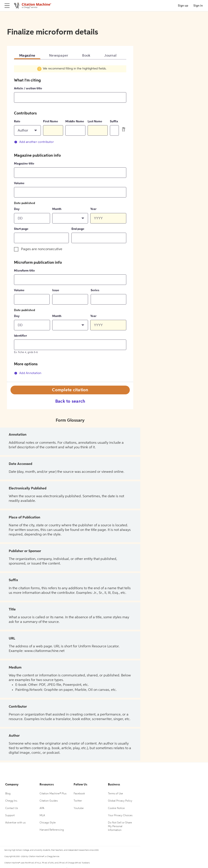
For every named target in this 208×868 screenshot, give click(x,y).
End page (78, 229)
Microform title (24, 271)
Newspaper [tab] (59, 56)
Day (17, 209)
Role (17, 121)
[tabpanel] (70, 223)
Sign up (183, 6)
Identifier (20, 336)
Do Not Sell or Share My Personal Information (120, 826)
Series (95, 290)
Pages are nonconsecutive (42, 249)
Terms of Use (115, 794)
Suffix (114, 121)
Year (93, 209)
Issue (56, 290)
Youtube (79, 808)
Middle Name (75, 121)
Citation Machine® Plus (53, 794)
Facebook (79, 794)
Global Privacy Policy (120, 801)
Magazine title (24, 164)
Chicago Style (48, 823)
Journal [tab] (110, 56)
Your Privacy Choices (120, 816)
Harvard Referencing (52, 830)
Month (57, 209)
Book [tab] (86, 56)
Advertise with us (15, 823)
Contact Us (12, 808)
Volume (19, 183)
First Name (51, 121)
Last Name (95, 121)
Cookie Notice (116, 808)
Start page (21, 229)
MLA (42, 816)
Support (10, 816)
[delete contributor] (124, 129)
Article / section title (28, 88)
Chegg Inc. (12, 801)
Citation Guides (49, 801)
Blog (8, 794)
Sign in (198, 6)
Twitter (78, 801)
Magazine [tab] (27, 56)
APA (42, 808)
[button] (27, 130)
